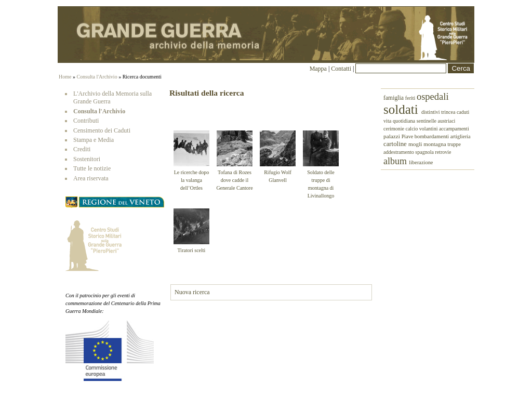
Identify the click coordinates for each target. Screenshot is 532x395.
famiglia (394, 98)
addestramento (399, 152)
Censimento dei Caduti (102, 130)
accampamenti (454, 129)
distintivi (431, 112)
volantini (429, 129)
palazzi (393, 136)
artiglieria (461, 136)
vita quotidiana (400, 121)
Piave (408, 136)
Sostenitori (87, 159)
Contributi (86, 121)
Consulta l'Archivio (97, 77)
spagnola (425, 152)
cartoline (396, 144)
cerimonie (394, 129)
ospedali (433, 97)
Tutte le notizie (92, 168)
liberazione (421, 162)
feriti (411, 98)
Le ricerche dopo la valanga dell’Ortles (192, 180)
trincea (449, 112)
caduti (463, 112)
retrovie (443, 152)
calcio (412, 129)
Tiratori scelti (192, 250)
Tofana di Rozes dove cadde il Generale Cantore (234, 180)
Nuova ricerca (192, 292)
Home (65, 77)
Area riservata (91, 178)
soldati (402, 109)
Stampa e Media (94, 140)
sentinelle (427, 121)
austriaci (447, 121)
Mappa (318, 69)
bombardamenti (433, 136)
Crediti (82, 149)
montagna (435, 144)
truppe (454, 144)
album (396, 161)
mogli (416, 144)
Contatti (342, 69)
